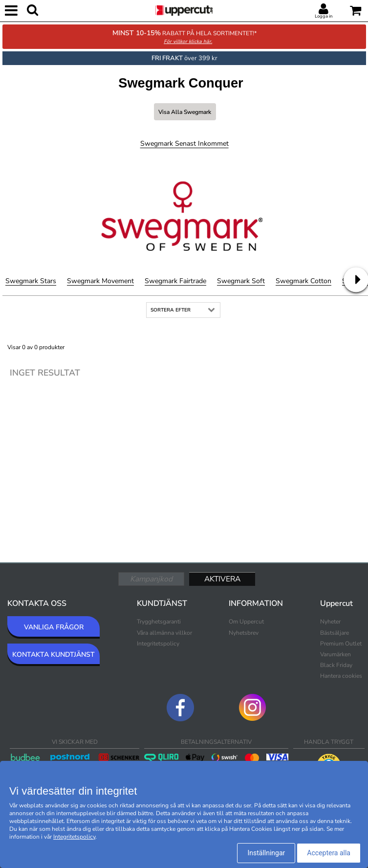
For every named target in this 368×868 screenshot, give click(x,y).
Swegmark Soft (241, 281)
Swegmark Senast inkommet (184, 144)
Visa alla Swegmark (185, 112)
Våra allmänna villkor (164, 633)
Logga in (324, 16)
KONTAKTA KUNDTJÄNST (54, 655)
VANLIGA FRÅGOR (54, 627)
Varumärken (336, 654)
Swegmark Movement (100, 281)
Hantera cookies (341, 676)
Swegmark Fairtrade (175, 281)
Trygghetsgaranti (159, 622)
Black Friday (336, 665)
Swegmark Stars (31, 281)
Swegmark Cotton (303, 281)
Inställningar (266, 853)
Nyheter (330, 622)
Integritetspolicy (158, 644)
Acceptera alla (329, 853)
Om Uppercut (246, 622)
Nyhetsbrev (244, 633)
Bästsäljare (335, 633)
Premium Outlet (341, 644)
